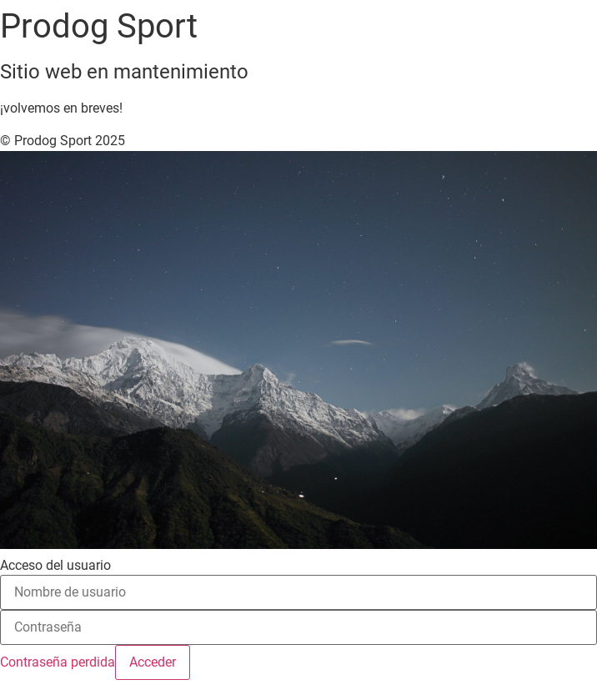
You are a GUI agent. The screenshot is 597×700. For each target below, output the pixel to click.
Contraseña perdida (58, 662)
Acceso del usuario (55, 566)
